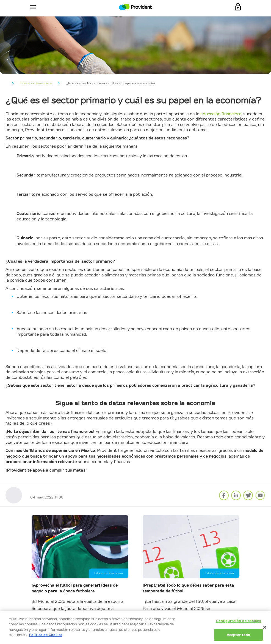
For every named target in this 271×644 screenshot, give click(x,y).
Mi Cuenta (238, 7)
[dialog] (135, 627)
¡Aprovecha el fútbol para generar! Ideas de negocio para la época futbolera (75, 588)
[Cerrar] (265, 627)
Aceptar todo (239, 635)
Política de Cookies (46, 635)
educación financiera (221, 114)
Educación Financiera (36, 83)
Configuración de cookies (239, 621)
